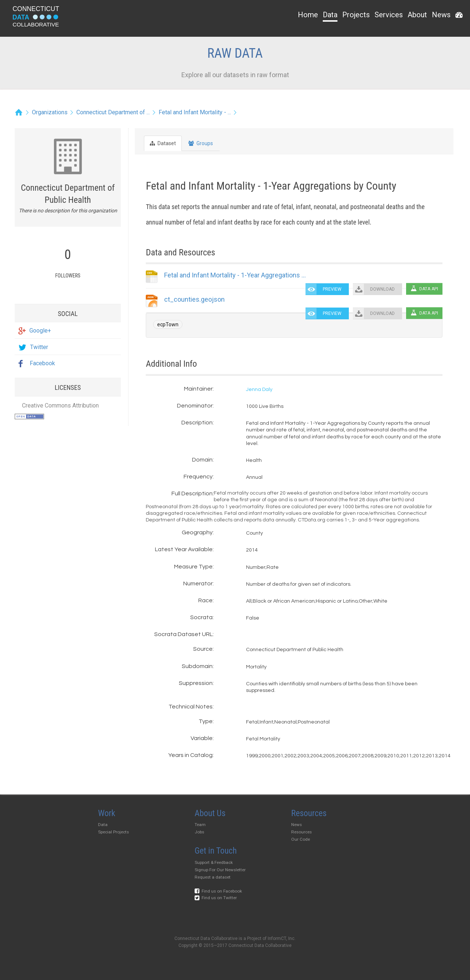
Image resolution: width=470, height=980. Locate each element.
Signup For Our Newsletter (220, 870)
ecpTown (168, 324)
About (417, 15)
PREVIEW (332, 289)
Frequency (198, 477)
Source (203, 649)
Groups (201, 143)
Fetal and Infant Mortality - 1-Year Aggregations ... (235, 275)
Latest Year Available (184, 549)
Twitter (33, 347)
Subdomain (197, 666)
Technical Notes (191, 707)
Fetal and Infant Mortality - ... (195, 112)
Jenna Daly (259, 390)
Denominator (195, 406)
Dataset (163, 143)
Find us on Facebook (218, 891)
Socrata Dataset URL (183, 634)
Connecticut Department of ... (113, 112)
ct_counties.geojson (194, 299)
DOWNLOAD (382, 289)
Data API (424, 289)
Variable (202, 738)
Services (389, 15)
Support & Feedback (214, 862)
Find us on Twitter (216, 898)
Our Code (301, 839)
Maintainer (198, 389)
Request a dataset (213, 877)
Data (330, 15)
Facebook (37, 363)
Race (205, 600)
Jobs (199, 832)
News (441, 15)
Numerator (198, 584)
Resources (301, 832)
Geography (197, 532)
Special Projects (113, 832)
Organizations (50, 112)
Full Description (192, 493)
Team (200, 825)
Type (206, 721)
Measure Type (193, 567)
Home (308, 15)
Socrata (201, 617)
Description (197, 423)
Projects (356, 15)
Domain (202, 460)
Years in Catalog (190, 755)
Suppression (196, 683)
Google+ (35, 331)
